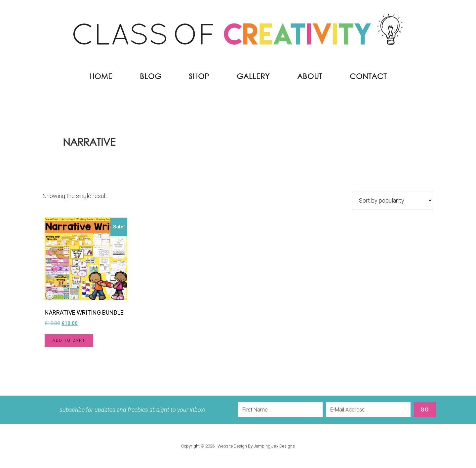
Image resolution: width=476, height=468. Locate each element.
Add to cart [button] (69, 340)
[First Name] (280, 410)
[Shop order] (393, 200)
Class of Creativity (238, 33)
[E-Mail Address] (368, 410)
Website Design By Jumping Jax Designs (256, 446)
